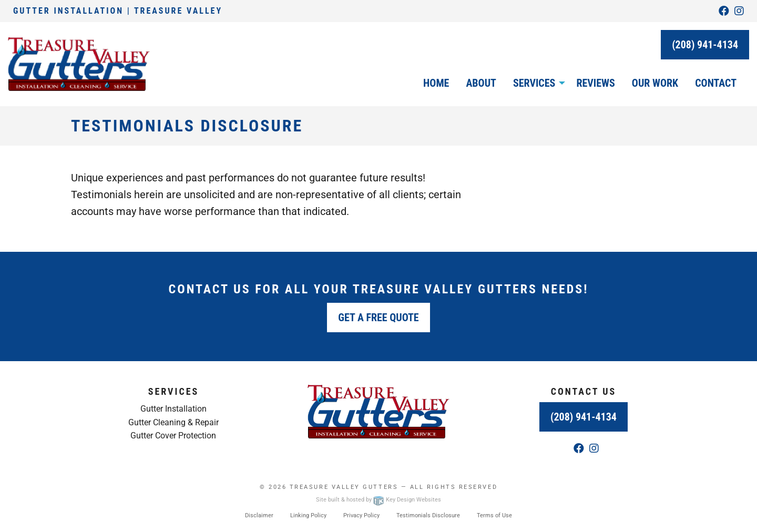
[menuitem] (536, 83)
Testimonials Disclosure (428, 515)
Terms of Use (494, 515)
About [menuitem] (481, 83)
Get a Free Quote (378, 318)
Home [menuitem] (436, 83)
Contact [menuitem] (716, 83)
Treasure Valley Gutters (344, 487)
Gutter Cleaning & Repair (173, 422)
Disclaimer (259, 515)
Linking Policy (308, 515)
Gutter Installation (173, 409)
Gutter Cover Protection (173, 436)
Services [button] (534, 83)
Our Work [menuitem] (655, 83)
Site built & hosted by (378, 500)
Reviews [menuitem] (595, 83)
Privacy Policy (361, 515)
